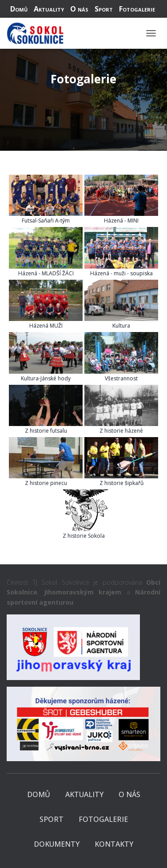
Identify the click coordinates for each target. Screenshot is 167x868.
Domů (19, 9)
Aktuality (49, 9)
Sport (104, 9)
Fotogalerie (137, 9)
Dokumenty (57, 844)
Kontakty (114, 844)
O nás (79, 9)
